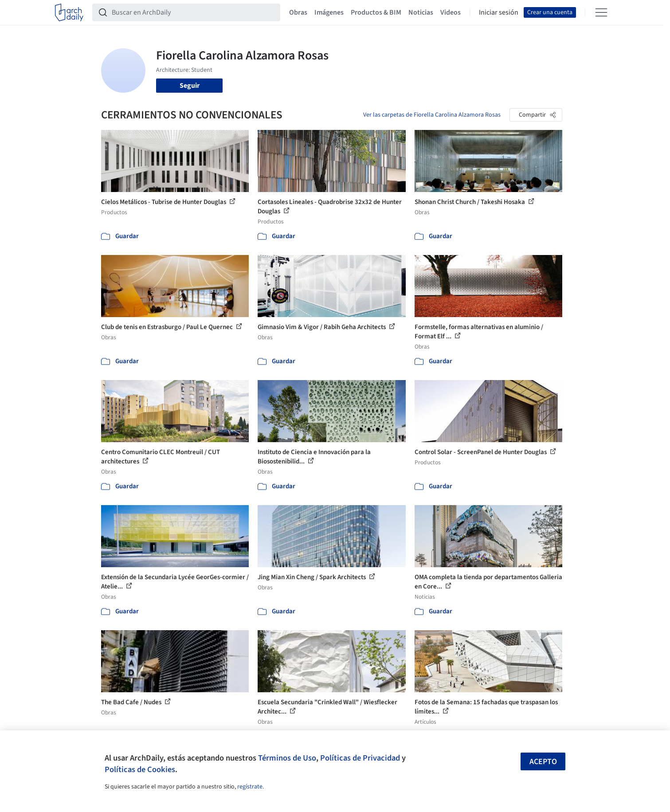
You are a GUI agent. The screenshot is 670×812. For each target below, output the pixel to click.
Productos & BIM (376, 12)
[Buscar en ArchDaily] (193, 12)
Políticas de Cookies (140, 769)
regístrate (250, 787)
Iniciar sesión (499, 12)
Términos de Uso (287, 758)
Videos (451, 12)
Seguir (190, 86)
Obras (298, 12)
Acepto (543, 762)
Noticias (421, 12)
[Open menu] (601, 12)
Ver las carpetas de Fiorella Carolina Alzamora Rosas (432, 115)
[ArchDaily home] (69, 12)
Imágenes (329, 12)
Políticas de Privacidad (360, 758)
